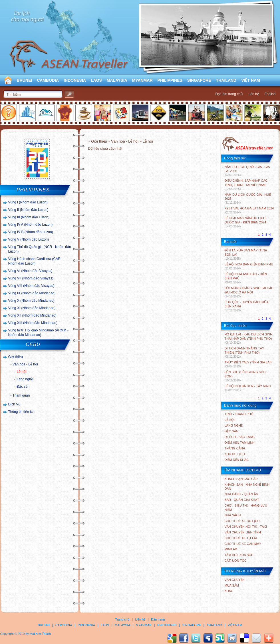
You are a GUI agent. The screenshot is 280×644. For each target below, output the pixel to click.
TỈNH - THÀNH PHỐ (239, 414)
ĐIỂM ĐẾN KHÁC (237, 460)
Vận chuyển (235, 580)
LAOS (96, 80)
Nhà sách (233, 515)
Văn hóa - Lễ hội (25, 364)
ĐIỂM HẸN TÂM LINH (240, 443)
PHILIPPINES (170, 80)
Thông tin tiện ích (21, 412)
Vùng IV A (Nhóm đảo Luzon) (31, 225)
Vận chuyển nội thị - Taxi (246, 527)
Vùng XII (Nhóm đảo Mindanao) (32, 315)
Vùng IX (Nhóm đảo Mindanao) (32, 293)
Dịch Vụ (14, 404)
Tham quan (21, 395)
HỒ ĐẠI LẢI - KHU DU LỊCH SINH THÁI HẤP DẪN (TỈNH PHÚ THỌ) (249, 338)
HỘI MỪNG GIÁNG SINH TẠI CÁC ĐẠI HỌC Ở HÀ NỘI (249, 292)
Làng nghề (25, 379)
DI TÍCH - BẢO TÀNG (240, 437)
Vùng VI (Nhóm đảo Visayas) (30, 271)
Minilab (231, 549)
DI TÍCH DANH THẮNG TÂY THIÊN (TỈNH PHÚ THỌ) (244, 352)
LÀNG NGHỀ (234, 425)
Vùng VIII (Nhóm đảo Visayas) (31, 286)
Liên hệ (253, 94)
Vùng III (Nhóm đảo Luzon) (29, 217)
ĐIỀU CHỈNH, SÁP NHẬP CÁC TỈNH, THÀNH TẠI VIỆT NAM (246, 185)
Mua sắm (232, 585)
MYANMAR (142, 80)
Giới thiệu (16, 357)
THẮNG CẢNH (235, 448)
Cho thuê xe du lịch (242, 521)
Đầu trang (158, 619)
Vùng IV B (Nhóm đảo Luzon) (31, 232)
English (270, 94)
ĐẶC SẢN (231, 431)
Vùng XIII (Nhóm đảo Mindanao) (33, 323)
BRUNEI (25, 80)
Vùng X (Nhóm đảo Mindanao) (31, 301)
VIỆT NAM (251, 80)
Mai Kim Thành (40, 634)
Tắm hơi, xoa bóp (239, 555)
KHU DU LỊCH (235, 454)
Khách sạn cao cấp (241, 479)
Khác (229, 591)
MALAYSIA (117, 80)
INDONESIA (75, 80)
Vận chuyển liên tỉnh (243, 532)
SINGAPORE (199, 80)
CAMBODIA (48, 80)
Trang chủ (122, 619)
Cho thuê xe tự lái (241, 538)
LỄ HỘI (230, 420)
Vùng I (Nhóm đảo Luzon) (28, 202)
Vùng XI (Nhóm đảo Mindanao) (32, 308)
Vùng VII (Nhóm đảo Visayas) (31, 278)
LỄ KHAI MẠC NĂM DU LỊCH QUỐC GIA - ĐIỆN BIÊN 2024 (245, 222)
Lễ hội (22, 372)
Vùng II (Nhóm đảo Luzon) (28, 210)
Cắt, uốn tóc (236, 561)
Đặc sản (23, 387)
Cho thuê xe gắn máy (243, 544)
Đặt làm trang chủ (229, 94)
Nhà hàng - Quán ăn (241, 494)
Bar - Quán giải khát (242, 500)
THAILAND (226, 80)
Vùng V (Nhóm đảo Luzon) (29, 239)
